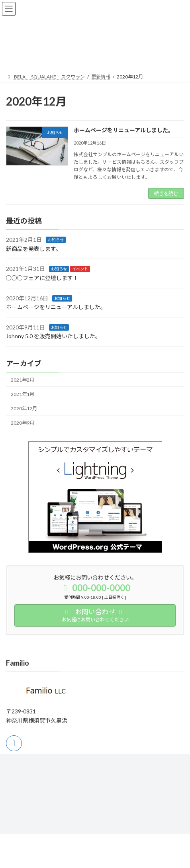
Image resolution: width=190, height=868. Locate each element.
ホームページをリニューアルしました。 (124, 130)
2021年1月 (23, 394)
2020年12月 (24, 409)
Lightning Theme (93, 856)
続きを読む (166, 193)
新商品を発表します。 (34, 249)
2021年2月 (23, 380)
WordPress (57, 856)
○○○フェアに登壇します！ (42, 278)
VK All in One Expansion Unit (141, 856)
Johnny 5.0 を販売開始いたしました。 (53, 336)
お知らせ (56, 240)
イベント (80, 269)
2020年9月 (23, 423)
